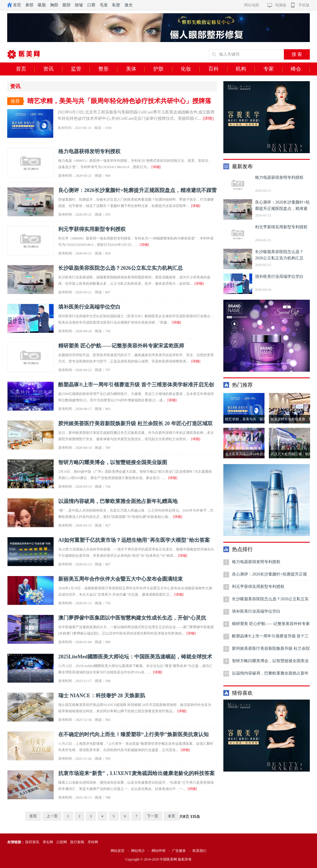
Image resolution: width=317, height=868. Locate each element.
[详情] (208, 118)
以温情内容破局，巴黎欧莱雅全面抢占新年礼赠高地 (118, 501)
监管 (80, 69)
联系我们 (199, 851)
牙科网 (93, 842)
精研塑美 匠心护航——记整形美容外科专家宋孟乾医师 (121, 346)
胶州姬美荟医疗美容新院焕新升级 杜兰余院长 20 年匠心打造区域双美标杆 (271, 650)
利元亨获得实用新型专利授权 (92, 229)
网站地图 (252, 5)
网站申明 (158, 851)
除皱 (79, 5)
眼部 (67, 5)
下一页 (153, 816)
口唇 (91, 5)
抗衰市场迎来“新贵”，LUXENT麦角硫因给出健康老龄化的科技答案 (136, 773)
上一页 (52, 816)
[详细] (156, 167)
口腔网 (62, 842)
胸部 (54, 5)
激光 (129, 5)
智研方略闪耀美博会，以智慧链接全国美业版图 (113, 462)
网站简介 (138, 851)
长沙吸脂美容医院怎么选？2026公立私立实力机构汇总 (120, 268)
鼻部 (29, 5)
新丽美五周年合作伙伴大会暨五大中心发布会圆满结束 (120, 579)
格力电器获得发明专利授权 (89, 151)
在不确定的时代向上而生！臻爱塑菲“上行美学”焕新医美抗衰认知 (133, 734)
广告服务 (179, 851)
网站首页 (118, 851)
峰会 (300, 69)
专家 (273, 69)
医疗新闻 (77, 842)
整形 (108, 69)
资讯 (53, 69)
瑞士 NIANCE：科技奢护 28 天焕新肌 (102, 696)
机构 (245, 69)
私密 (116, 5)
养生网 (48, 842)
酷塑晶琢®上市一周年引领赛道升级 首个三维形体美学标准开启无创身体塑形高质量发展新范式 (270, 638)
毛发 (104, 5)
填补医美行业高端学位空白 (89, 307)
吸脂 (42, 5)
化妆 (190, 69)
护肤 (163, 69)
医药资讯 (32, 842)
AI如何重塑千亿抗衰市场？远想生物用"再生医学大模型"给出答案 (134, 540)
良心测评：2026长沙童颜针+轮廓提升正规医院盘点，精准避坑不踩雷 (137, 190)
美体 (135, 69)
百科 (218, 69)
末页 (171, 816)
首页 (17, 5)
